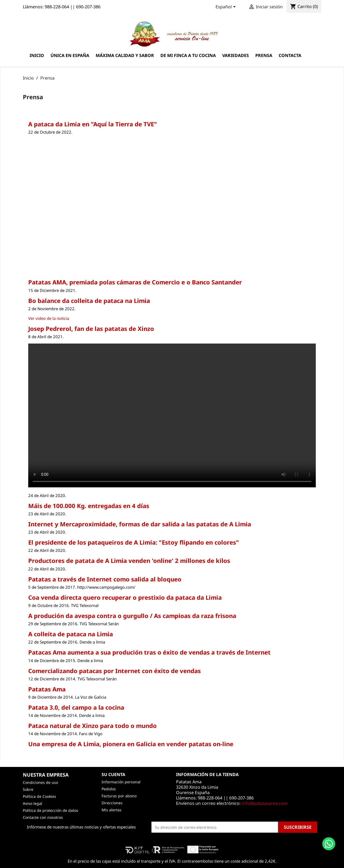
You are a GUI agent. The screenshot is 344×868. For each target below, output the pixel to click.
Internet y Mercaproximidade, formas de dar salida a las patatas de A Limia (140, 524)
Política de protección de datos (51, 810)
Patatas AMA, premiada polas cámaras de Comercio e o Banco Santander (135, 282)
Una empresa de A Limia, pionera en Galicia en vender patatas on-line (131, 744)
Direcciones (112, 803)
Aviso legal (33, 803)
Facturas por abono (119, 796)
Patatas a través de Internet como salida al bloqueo (105, 579)
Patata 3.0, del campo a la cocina (76, 707)
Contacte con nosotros (43, 817)
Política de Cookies (40, 796)
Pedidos (109, 789)
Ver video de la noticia (49, 318)
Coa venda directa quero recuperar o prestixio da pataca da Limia (125, 597)
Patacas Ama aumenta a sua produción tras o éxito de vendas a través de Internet (149, 652)
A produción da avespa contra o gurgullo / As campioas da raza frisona (132, 616)
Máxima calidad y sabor (125, 55)
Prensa (264, 55)
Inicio (37, 55)
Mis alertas (112, 810)
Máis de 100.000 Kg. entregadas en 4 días (89, 506)
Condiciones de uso (40, 782)
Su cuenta (113, 774)
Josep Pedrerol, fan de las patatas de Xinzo (91, 328)
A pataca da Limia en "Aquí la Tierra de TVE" (93, 124)
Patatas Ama (47, 689)
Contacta (290, 55)
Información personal (121, 782)
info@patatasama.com (265, 803)
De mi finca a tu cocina (188, 55)
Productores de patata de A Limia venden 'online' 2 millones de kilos (129, 560)
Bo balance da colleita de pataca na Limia (89, 301)
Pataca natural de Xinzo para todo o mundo (92, 726)
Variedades (236, 55)
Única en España (70, 55)
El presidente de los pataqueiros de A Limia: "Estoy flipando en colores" (134, 542)
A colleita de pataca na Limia (71, 634)
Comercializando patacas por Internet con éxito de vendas (114, 671)
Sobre (28, 789)
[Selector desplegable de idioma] (227, 7)
